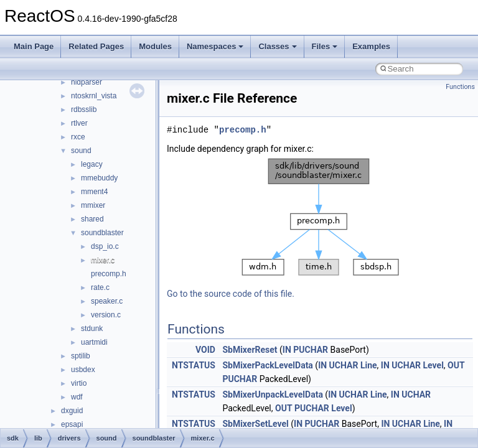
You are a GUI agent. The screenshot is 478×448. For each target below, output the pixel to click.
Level (433, 365)
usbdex (83, 370)
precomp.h (109, 274)
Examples (371, 46)
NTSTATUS (194, 365)
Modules (155, 46)
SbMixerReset (250, 350)
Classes (277, 46)
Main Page (34, 46)
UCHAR (344, 365)
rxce (78, 137)
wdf (77, 397)
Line (369, 365)
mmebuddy (99, 178)
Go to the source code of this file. (231, 294)
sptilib (81, 356)
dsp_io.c (105, 246)
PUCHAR (311, 350)
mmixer (93, 205)
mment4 (94, 192)
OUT (456, 365)
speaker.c (107, 301)
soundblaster (102, 233)
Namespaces (215, 46)
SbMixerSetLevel (255, 424)
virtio (79, 383)
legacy (92, 164)
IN (287, 350)
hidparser (87, 82)
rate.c (100, 287)
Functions (460, 87)
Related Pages (96, 46)
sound (81, 151)
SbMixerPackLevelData (267, 365)
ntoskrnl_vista (94, 96)
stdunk (92, 329)
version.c (106, 315)
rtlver (79, 123)
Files (325, 46)
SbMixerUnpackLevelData (272, 394)
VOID (205, 350)
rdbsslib (84, 110)
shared (92, 219)
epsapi (72, 424)
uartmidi (94, 342)
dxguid (72, 411)
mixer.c (103, 260)
